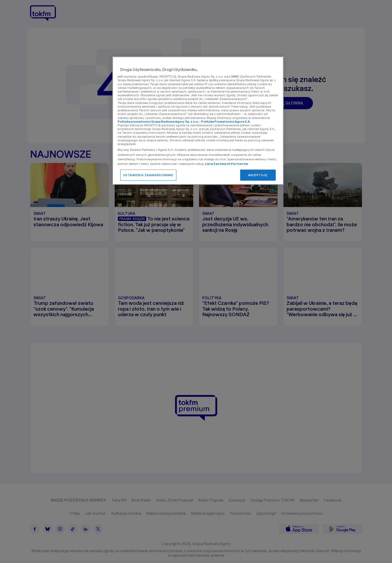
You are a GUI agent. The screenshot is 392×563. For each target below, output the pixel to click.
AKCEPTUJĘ (258, 175)
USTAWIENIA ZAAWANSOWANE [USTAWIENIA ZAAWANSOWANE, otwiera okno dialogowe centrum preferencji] (148, 175)
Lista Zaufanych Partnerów (227, 164)
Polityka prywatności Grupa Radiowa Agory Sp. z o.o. (158, 121)
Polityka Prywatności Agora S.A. (226, 121)
